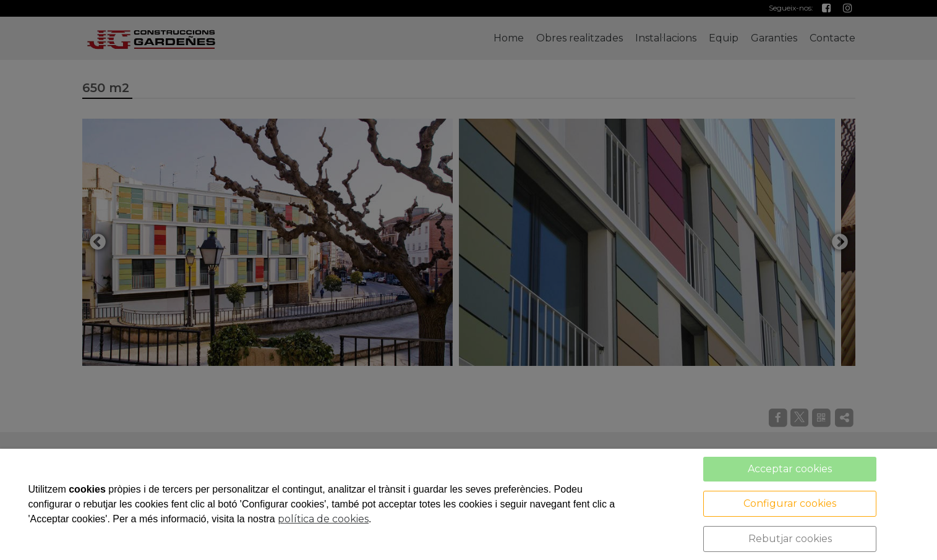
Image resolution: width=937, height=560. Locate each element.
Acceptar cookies (790, 469)
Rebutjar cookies (790, 539)
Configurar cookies (790, 503)
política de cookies (323, 519)
